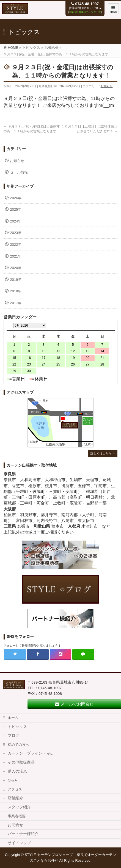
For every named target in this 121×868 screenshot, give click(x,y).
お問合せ (15, 825)
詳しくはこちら (101, 453)
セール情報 (19, 172)
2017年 (16, 303)
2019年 (16, 280)
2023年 (16, 233)
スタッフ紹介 (19, 807)
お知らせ (107, 86)
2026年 (16, 198)
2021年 (16, 256)
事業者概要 (17, 816)
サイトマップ (19, 843)
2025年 (16, 209)
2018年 (16, 291)
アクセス (15, 789)
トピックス (17, 727)
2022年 (16, 245)
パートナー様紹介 (23, 834)
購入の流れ (17, 771)
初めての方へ (18, 745)
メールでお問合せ (74, 704)
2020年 (16, 268)
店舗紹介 (15, 798)
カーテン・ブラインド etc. (31, 753)
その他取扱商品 (21, 762)
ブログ (13, 736)
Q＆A (12, 780)
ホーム (13, 718)
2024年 (16, 221)
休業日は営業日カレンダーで (85, 12)
